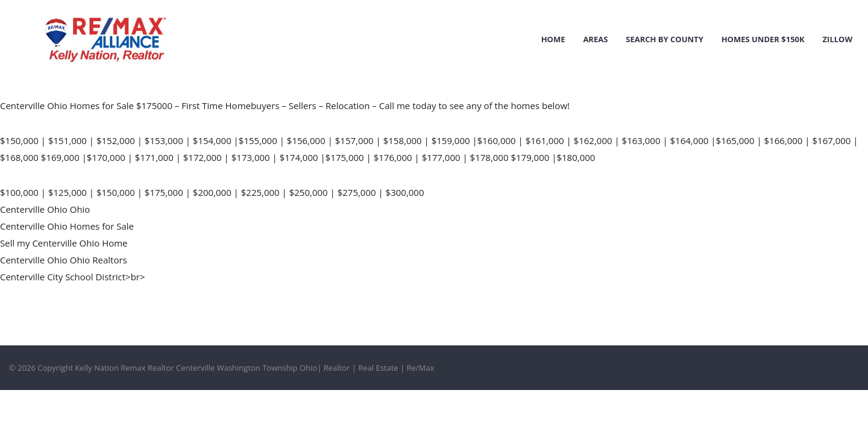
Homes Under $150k (763, 39)
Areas (595, 39)
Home (553, 39)
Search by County (665, 39)
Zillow (838, 39)
